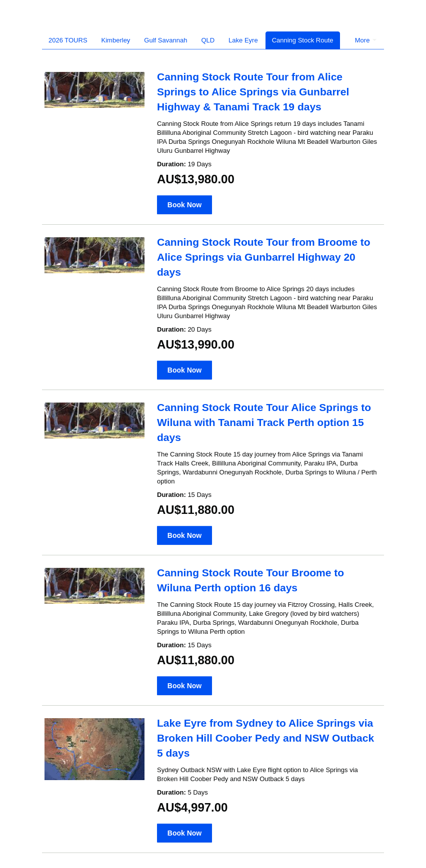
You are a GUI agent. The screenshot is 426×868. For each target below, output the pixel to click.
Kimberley (116, 40)
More (366, 40)
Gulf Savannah (165, 40)
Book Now (184, 205)
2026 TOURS (68, 40)
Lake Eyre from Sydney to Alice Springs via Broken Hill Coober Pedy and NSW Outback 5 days (265, 738)
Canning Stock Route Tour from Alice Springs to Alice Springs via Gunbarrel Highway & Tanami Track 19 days (253, 92)
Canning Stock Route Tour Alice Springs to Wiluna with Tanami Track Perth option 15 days (264, 422)
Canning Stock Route (303, 40)
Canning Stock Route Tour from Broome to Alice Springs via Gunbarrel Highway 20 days (264, 257)
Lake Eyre (243, 40)
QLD (208, 40)
